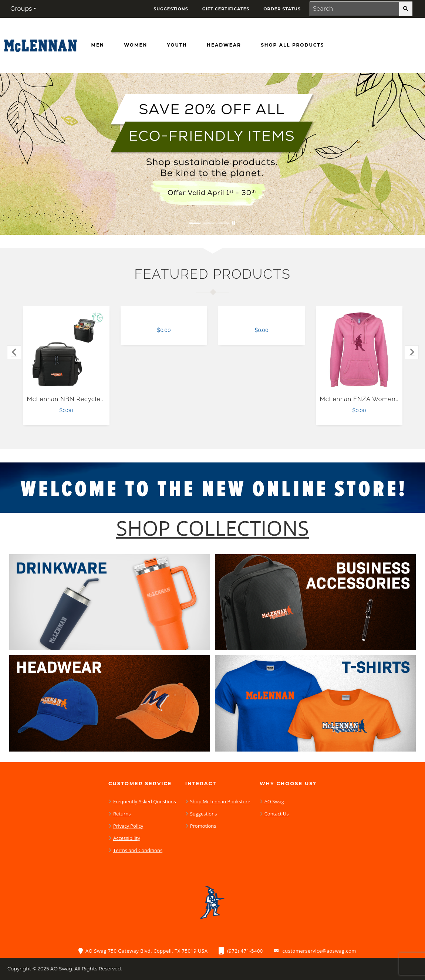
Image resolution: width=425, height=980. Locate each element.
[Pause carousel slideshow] (234, 223)
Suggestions (204, 814)
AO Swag (274, 801)
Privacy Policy (128, 826)
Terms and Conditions (138, 850)
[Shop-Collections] (212, 528)
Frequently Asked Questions (145, 801)
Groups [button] (21, 9)
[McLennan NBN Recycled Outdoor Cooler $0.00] (66, 350)
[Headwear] (224, 45)
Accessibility (127, 838)
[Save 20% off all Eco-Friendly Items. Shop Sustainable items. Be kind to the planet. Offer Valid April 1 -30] (212, 154)
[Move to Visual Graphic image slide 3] (223, 223)
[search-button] (406, 9)
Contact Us (277, 814)
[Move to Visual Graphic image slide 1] (195, 223)
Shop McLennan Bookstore (220, 801)
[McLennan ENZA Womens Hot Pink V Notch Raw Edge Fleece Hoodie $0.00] (359, 350)
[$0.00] (164, 314)
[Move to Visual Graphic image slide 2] (209, 223)
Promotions (203, 826)
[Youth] (177, 45)
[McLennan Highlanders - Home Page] (41, 44)
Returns (122, 814)
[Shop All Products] (292, 45)
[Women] (136, 45)
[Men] (98, 45)
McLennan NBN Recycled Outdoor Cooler (90, 399)
